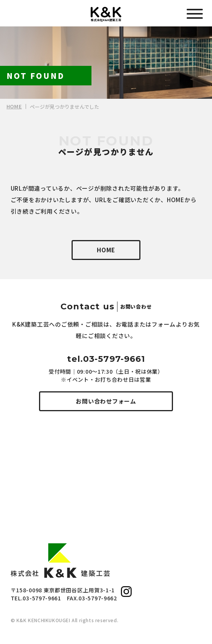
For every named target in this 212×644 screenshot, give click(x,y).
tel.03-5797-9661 (106, 359)
